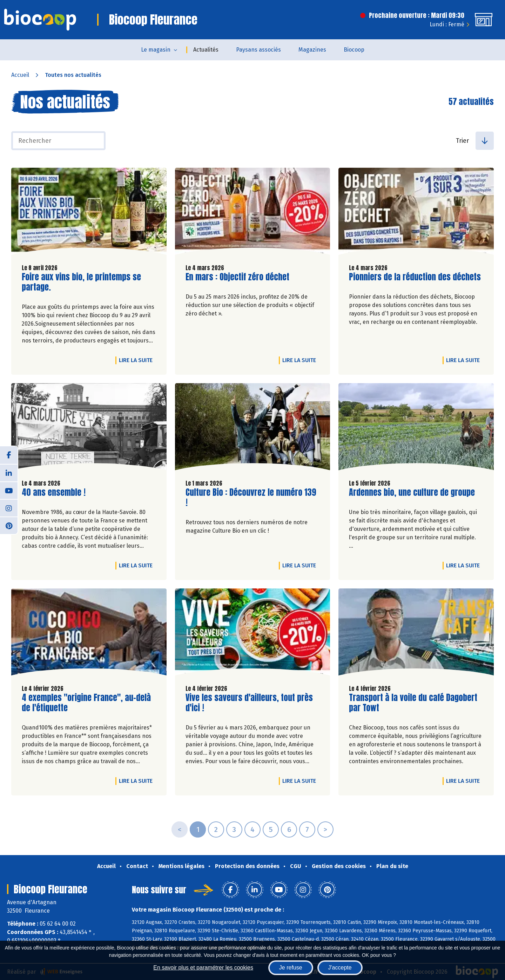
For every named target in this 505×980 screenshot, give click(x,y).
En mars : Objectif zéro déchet (237, 277)
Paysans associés (258, 50)
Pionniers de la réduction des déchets (415, 277)
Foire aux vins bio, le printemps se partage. (81, 282)
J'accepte (340, 968)
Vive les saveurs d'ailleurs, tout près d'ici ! (249, 703)
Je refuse (291, 968)
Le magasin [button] (156, 50)
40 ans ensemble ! (54, 492)
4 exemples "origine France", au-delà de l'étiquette (86, 703)
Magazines (312, 50)
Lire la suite (137, 360)
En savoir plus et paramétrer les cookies (203, 968)
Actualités (206, 50)
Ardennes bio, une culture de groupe (412, 492)
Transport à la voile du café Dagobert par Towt (413, 703)
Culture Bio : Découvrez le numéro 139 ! (251, 498)
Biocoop (354, 50)
